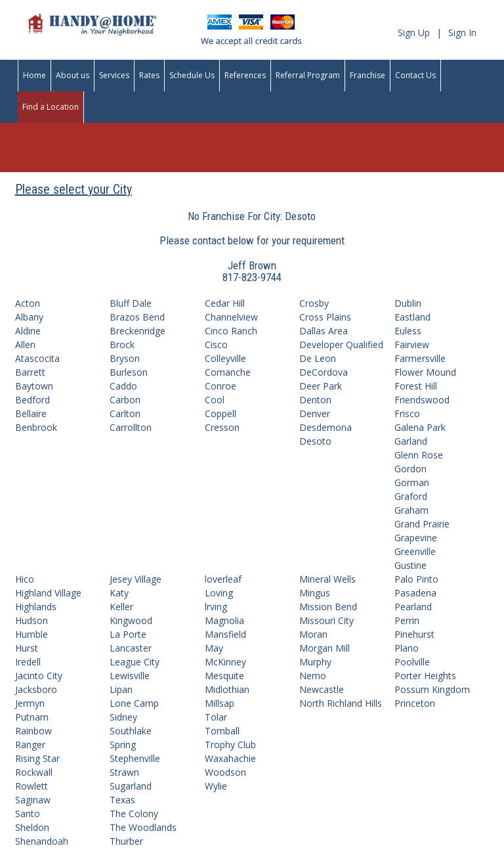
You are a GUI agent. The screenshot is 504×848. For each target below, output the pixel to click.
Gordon (410, 469)
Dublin (408, 303)
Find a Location (51, 107)
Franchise (367, 75)
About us (73, 75)
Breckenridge (137, 331)
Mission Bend (328, 607)
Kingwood (131, 620)
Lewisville (130, 676)
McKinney (225, 662)
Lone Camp (134, 703)
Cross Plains (325, 317)
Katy (119, 593)
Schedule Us (192, 75)
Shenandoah (42, 841)
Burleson (129, 372)
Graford (411, 496)
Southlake (131, 731)
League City (135, 662)
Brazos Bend (137, 317)
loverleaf (223, 579)
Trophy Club (230, 745)
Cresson (222, 427)
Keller (121, 607)
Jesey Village (136, 579)
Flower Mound (425, 372)
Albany (29, 317)
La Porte (128, 634)
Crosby (314, 303)
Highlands (36, 607)
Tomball (222, 731)
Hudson (31, 620)
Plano (407, 648)
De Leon (318, 358)
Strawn (124, 772)
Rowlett (31, 786)
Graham (411, 510)
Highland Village (48, 593)
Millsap (220, 703)
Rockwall (34, 772)
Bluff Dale (131, 303)
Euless (408, 331)
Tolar (216, 717)
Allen (25, 345)
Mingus (315, 593)
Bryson (125, 358)
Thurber (126, 841)
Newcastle (322, 689)
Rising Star (37, 758)
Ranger (30, 745)
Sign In (462, 33)
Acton (28, 303)
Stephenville (135, 758)
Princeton (415, 703)
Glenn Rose (419, 455)
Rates (149, 75)
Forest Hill (416, 386)
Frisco (407, 413)
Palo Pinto (416, 579)
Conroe (220, 386)
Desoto (315, 441)
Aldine (28, 331)
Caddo (123, 386)
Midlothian (227, 689)
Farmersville (420, 358)
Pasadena (415, 593)
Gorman (412, 482)
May (214, 648)
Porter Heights (425, 676)
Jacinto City (39, 676)
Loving (219, 593)
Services (114, 75)
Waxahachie (230, 758)
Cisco (216, 345)
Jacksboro (36, 689)
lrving (216, 607)
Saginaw (33, 800)
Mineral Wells (327, 579)
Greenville (415, 551)
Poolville (412, 662)
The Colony (134, 814)
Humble (31, 634)
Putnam (32, 717)
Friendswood (422, 400)
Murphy (315, 662)
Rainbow (33, 731)
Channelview (231, 317)
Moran (313, 634)
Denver (315, 413)
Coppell (220, 413)
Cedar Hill (225, 303)
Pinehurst (414, 634)
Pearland (413, 607)
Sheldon (32, 827)
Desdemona (325, 427)
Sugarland (131, 786)
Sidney (123, 717)
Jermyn (30, 703)
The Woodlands (143, 827)
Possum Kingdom (432, 689)
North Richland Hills (341, 703)
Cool (215, 400)
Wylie (216, 786)
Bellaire (31, 413)
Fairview (412, 345)
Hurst (27, 648)
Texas (122, 800)
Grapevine (416, 538)
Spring (123, 745)
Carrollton (131, 427)
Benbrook (36, 427)
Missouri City (326, 620)
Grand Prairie (422, 524)
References (245, 75)
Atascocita (37, 358)
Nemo (313, 676)
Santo (28, 814)
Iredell (28, 662)
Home (34, 75)
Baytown (34, 386)
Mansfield (225, 634)
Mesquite (224, 676)
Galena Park (420, 427)
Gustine (410, 565)
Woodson (225, 772)
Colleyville (225, 358)
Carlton (125, 413)
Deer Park (321, 386)
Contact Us (415, 75)
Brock (122, 345)
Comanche (228, 372)
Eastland (412, 317)
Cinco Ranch (231, 331)
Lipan (121, 689)
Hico (25, 579)
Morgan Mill (325, 648)
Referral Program (308, 75)
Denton (315, 400)
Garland (411, 441)
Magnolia (224, 620)
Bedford (32, 400)
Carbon (125, 400)
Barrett (30, 372)
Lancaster (131, 648)
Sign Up (414, 33)
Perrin (407, 620)
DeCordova (324, 372)
